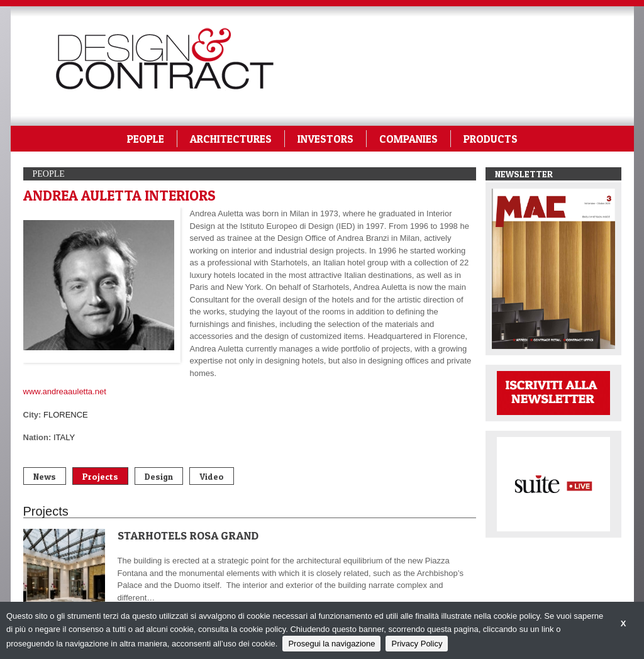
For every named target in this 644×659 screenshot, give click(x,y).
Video (212, 476)
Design (159, 476)
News (45, 476)
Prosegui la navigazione (331, 644)
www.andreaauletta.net (65, 391)
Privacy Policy (417, 644)
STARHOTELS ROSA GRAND (188, 535)
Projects (100, 476)
